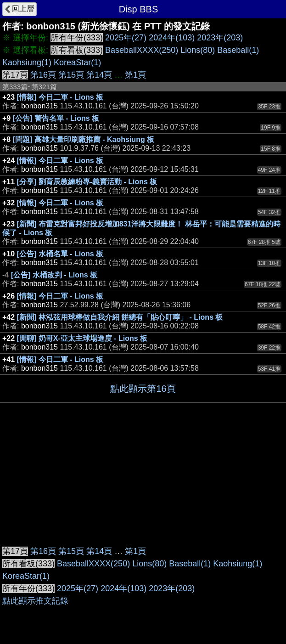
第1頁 (135, 75)
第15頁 (71, 75)
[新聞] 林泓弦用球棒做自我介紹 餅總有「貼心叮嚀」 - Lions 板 (120, 317)
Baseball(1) (238, 50)
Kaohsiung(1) (27, 62)
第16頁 (43, 75)
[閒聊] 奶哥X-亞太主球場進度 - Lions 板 (82, 338)
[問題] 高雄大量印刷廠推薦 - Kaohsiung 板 (84, 139)
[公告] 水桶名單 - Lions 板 (60, 254)
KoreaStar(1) (77, 62)
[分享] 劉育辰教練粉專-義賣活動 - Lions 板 (87, 182)
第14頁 (99, 75)
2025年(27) (126, 38)
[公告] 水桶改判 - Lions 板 (54, 275)
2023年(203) (220, 38)
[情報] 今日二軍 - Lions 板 (60, 97)
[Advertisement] (143, 472)
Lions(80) (198, 50)
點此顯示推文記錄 (35, 601)
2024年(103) (172, 38)
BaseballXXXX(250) (142, 50)
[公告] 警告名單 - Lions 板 (56, 118)
